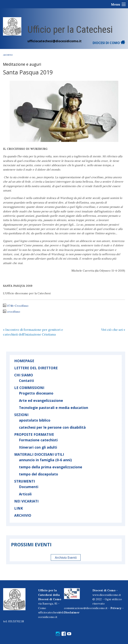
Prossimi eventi (31, 544)
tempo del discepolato (39, 474)
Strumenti (25, 481)
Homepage (24, 361)
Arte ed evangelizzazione (41, 400)
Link (19, 508)
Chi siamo (24, 375)
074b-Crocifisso (18, 306)
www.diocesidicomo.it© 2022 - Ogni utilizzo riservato (107, 599)
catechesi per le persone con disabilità (52, 427)
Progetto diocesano (36, 393)
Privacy (116, 608)
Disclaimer (72, 612)
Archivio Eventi (66, 557)
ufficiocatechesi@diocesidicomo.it (55, 41)
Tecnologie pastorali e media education (54, 408)
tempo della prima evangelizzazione (51, 467)
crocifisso (14, 312)
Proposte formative (34, 434)
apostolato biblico (35, 420)
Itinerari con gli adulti (38, 447)
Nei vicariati (26, 501)
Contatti (26, 381)
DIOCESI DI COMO (109, 43)
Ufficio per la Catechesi (70, 30)
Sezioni (21, 415)
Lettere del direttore (36, 368)
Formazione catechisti (38, 440)
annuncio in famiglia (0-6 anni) (45, 460)
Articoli (25, 494)
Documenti (29, 487)
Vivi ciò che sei (113, 330)
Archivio (8, 55)
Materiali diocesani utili (39, 454)
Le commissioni (29, 388)
